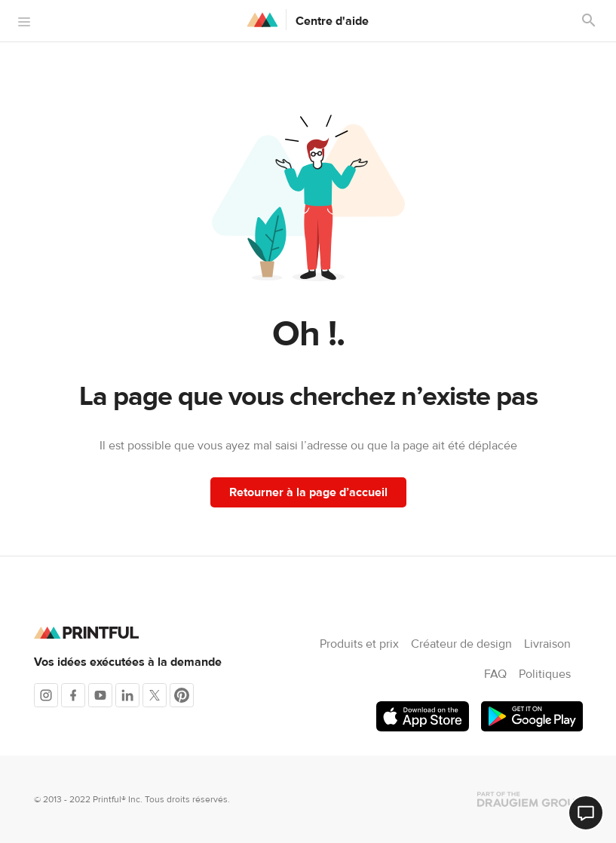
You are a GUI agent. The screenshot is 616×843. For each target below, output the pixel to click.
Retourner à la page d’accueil (308, 492)
